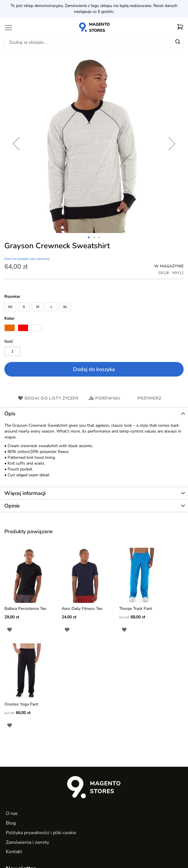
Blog (11, 823)
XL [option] (65, 307)
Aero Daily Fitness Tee (82, 609)
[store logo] (94, 27)
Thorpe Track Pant (136, 609)
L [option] (52, 307)
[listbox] (94, 308)
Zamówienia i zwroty (27, 842)
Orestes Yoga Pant (21, 704)
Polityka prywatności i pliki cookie (41, 833)
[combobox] (94, 42)
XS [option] (10, 307)
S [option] (24, 307)
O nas (12, 813)
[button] (89, 237)
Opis (10, 414)
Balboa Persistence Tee (25, 609)
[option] (10, 328)
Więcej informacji (25, 493)
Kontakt (14, 852)
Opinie (12, 506)
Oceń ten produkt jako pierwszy (27, 259)
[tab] (94, 413)
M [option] (38, 307)
